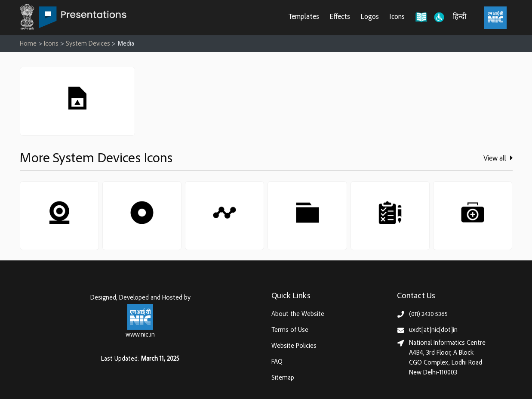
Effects (340, 17)
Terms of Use (290, 330)
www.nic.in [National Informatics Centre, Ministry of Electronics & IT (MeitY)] (140, 335)
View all (498, 158)
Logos (370, 17)
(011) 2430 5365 (428, 314)
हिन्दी (460, 17)
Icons (397, 17)
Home (28, 44)
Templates (304, 17)
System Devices (88, 44)
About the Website (298, 314)
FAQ (277, 362)
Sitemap (283, 378)
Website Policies (294, 346)
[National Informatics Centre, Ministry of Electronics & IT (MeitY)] (495, 18)
